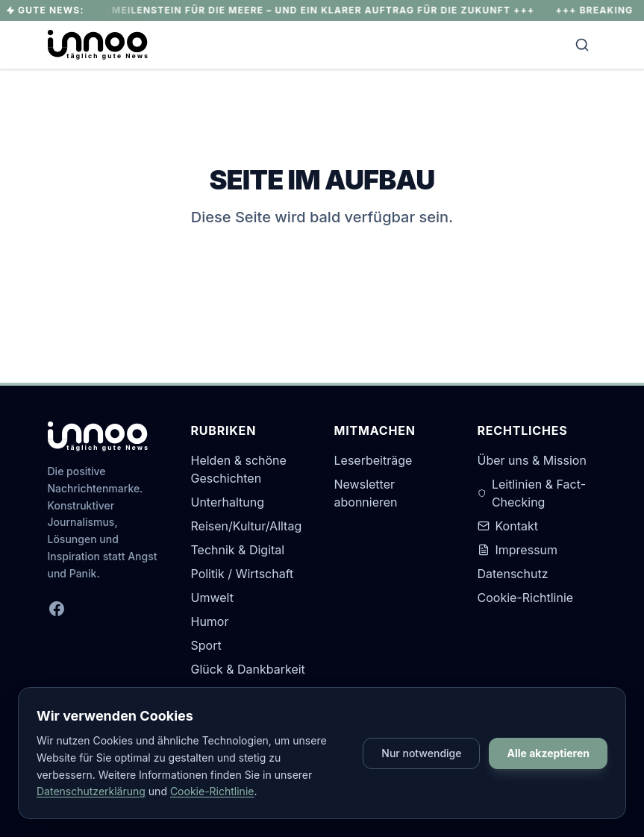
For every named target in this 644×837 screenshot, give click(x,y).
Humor (210, 621)
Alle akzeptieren (548, 753)
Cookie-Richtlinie (526, 598)
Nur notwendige (421, 753)
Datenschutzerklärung (91, 791)
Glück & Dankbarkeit (248, 669)
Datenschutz (513, 574)
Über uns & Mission (532, 460)
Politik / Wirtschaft (243, 574)
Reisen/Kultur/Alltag (247, 526)
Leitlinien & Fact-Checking (532, 493)
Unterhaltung (228, 502)
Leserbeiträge (373, 460)
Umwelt (212, 598)
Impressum (518, 550)
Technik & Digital (238, 550)
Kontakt (508, 526)
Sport (206, 645)
